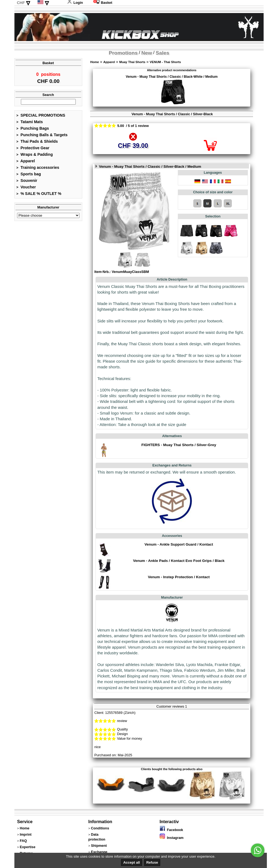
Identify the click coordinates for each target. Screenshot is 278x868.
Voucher (26, 189)
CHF (21, 3)
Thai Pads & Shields (37, 143)
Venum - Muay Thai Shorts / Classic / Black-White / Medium (172, 77)
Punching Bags (33, 130)
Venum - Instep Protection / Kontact (179, 577)
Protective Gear (33, 150)
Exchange (99, 852)
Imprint (26, 834)
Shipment (99, 846)
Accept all (132, 862)
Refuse (152, 862)
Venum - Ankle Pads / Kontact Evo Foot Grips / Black (179, 561)
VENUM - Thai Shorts (165, 62)
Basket (103, 3)
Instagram (172, 838)
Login (75, 3)
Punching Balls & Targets (42, 136)
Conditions (100, 828)
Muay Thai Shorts (132, 62)
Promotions (123, 53)
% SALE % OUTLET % (39, 195)
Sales (162, 53)
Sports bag (29, 176)
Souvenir (27, 182)
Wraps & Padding (34, 156)
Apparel (26, 163)
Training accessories (38, 169)
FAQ (23, 841)
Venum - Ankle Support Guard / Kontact (179, 544)
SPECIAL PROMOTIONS (41, 117)
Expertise (28, 847)
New (147, 53)
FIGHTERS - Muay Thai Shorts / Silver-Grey (179, 445)
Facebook (171, 830)
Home (94, 62)
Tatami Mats (30, 123)
